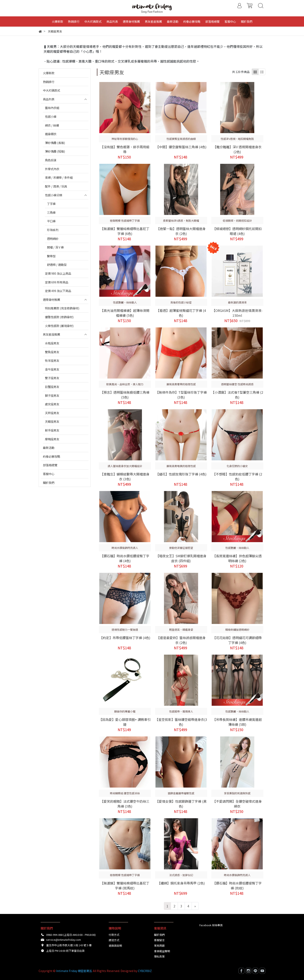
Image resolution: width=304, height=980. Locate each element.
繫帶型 (51, 256)
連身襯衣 (51, 134)
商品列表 (49, 99)
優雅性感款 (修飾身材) (59, 317)
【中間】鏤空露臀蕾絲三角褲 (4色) (181, 147)
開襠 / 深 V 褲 (55, 247)
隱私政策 (159, 956)
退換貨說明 (115, 946)
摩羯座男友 (52, 439)
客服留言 (159, 940)
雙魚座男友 (52, 352)
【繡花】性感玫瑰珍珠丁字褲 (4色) (181, 474)
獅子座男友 (52, 395)
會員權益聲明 (162, 951)
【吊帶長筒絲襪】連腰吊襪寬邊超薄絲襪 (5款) (237, 722)
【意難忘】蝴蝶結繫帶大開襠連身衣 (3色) (125, 477)
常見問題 (159, 946)
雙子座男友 (52, 378)
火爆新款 (49, 73)
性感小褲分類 (54, 195)
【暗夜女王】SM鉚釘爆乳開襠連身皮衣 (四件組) (181, 558)
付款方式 (114, 935)
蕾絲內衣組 (52, 108)
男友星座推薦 (51, 334)
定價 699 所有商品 (57, 282)
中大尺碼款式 (51, 90)
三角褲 (51, 212)
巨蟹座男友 (52, 387)
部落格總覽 (50, 465)
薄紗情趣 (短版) (55, 151)
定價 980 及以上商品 (58, 273)
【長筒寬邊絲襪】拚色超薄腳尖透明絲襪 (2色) (237, 558)
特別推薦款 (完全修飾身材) (62, 308)
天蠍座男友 (52, 421)
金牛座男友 (52, 369)
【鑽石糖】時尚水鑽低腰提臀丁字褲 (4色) (125, 558)
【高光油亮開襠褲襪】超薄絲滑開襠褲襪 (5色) (125, 313)
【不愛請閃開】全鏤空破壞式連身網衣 (237, 804)
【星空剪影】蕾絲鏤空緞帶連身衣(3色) (181, 722)
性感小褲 (51, 116)
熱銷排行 (49, 82)
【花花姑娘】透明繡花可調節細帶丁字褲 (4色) (237, 640)
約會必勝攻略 (51, 456)
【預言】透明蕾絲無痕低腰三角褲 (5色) (125, 395)
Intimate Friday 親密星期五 (74, 971)
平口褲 (51, 221)
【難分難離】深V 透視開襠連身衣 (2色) (237, 149)
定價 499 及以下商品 (58, 291)
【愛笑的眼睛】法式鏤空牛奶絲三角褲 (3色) (125, 804)
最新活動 (49, 448)
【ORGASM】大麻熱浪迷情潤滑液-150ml (237, 313)
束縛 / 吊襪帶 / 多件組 (59, 177)
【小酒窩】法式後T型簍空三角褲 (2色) (237, 395)
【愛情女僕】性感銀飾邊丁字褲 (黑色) (181, 804)
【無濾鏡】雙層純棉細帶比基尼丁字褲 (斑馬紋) (125, 886)
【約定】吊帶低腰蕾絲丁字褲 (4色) (125, 638)
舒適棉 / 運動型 (57, 265)
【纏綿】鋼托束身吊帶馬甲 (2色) (181, 883)
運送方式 (114, 940)
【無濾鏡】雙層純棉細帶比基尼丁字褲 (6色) (125, 231)
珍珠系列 (53, 230)
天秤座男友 (52, 413)
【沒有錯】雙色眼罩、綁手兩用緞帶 (125, 149)
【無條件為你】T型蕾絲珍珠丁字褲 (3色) (181, 395)
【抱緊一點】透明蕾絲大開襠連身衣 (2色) (181, 231)
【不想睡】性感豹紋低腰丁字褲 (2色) (237, 477)
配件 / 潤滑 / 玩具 (56, 186)
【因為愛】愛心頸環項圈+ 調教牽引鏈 (125, 722)
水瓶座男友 (52, 343)
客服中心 (49, 474)
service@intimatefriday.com (64, 940)
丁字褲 (51, 204)
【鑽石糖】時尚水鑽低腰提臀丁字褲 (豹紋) (237, 886)
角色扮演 (51, 160)
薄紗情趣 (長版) (55, 143)
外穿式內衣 (52, 169)
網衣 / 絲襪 (52, 125)
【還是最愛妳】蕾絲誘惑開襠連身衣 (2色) (181, 640)
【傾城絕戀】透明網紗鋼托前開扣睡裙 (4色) (237, 231)
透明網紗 (53, 239)
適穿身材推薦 (51, 300)
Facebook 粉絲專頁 (211, 925)
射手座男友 (52, 430)
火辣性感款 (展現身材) (59, 326)
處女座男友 (52, 404)
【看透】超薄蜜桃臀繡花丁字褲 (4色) (181, 313)
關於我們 (49, 483)
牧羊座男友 (52, 360)
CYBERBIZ (145, 971)
